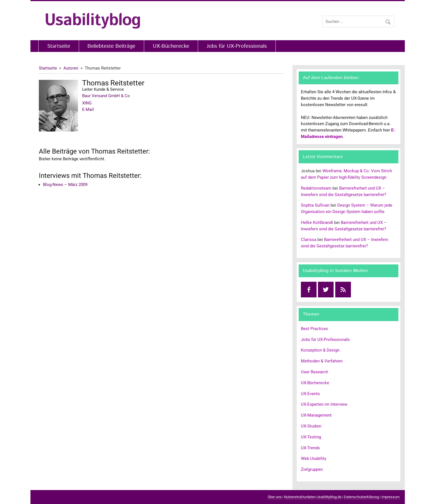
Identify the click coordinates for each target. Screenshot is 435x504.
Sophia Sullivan (315, 205)
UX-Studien (311, 426)
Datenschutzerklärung (361, 497)
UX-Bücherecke (171, 46)
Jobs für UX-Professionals (237, 46)
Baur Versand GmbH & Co (106, 96)
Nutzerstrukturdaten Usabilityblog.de (313, 497)
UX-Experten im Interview (324, 404)
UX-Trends (310, 448)
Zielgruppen (312, 469)
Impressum (390, 497)
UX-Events (310, 394)
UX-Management (316, 415)
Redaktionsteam (316, 188)
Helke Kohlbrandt (317, 223)
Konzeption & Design (320, 350)
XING (87, 103)
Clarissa (309, 240)
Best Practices (314, 329)
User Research (314, 372)
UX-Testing (311, 437)
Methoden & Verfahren (322, 361)
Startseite (59, 46)
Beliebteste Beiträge (111, 46)
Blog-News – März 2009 (65, 185)
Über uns (275, 497)
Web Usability (314, 458)
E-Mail (88, 109)
